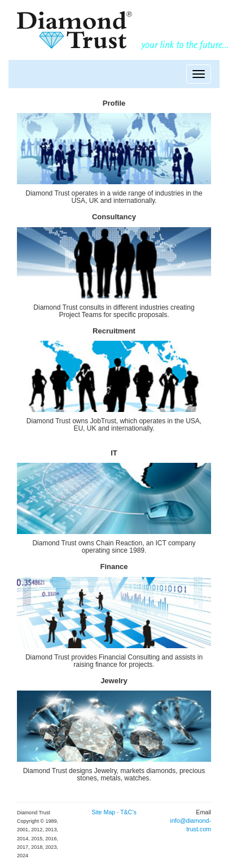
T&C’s (128, 812)
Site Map (104, 812)
